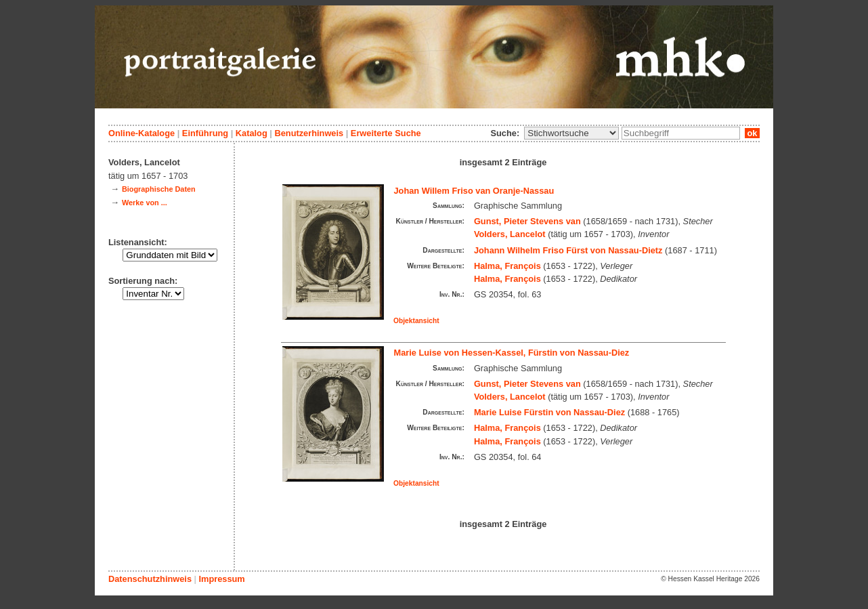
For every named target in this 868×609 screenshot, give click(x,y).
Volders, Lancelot (510, 234)
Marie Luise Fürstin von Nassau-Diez (549, 412)
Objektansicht (416, 321)
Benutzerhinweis (309, 133)
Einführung (205, 133)
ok (752, 133)
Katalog (252, 133)
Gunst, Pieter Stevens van (527, 221)
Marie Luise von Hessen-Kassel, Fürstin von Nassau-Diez (512, 353)
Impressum (221, 579)
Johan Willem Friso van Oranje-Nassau (474, 191)
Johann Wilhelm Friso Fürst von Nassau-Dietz (568, 250)
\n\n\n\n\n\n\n (571, 133)
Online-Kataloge (142, 133)
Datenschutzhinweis (150, 579)
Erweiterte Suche (386, 133)
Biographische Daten (159, 189)
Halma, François (507, 266)
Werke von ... (145, 203)
